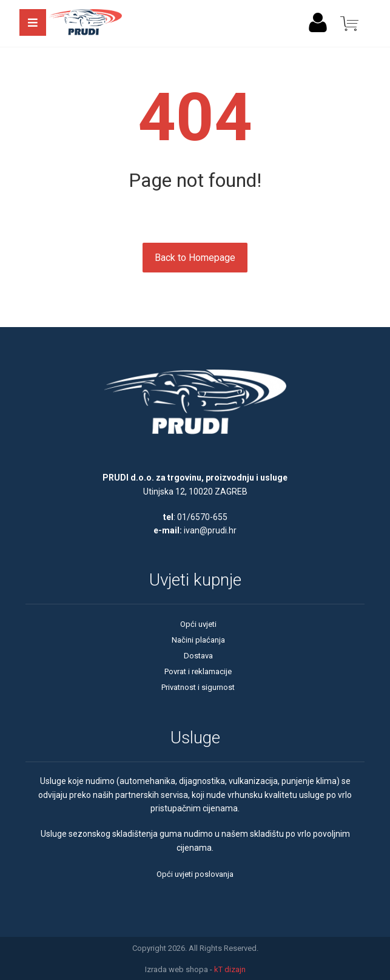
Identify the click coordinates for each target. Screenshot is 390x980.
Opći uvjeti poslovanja (195, 874)
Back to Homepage (195, 258)
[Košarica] (349, 23)
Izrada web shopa (177, 969)
